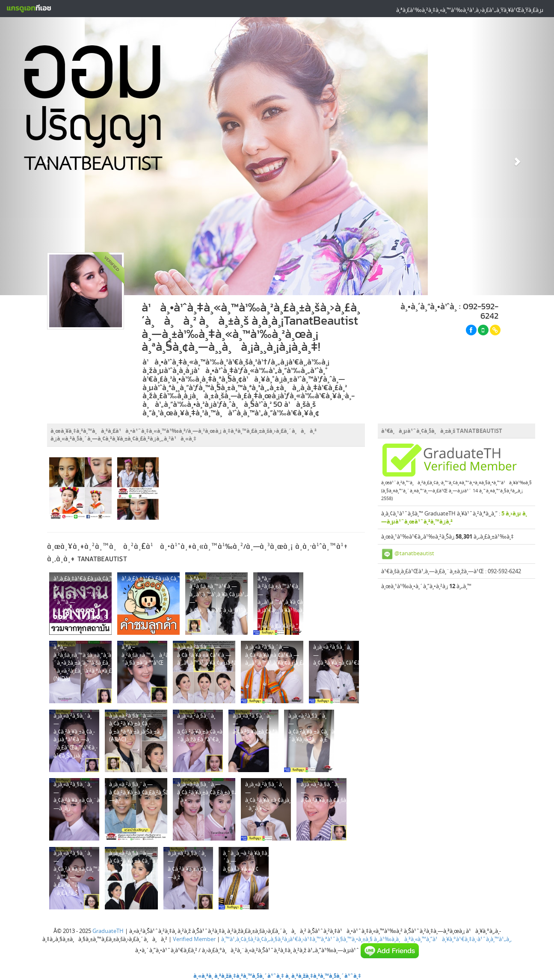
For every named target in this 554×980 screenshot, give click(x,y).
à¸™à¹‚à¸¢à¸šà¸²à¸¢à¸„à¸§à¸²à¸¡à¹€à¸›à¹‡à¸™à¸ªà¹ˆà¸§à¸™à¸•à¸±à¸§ (297, 939)
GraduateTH (108, 931)
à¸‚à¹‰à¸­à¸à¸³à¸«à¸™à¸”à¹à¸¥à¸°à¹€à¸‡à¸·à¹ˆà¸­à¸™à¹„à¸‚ (443, 939)
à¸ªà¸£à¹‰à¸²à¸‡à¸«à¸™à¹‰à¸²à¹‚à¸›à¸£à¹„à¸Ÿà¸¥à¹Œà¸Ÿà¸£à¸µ (470, 10)
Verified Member (194, 939)
